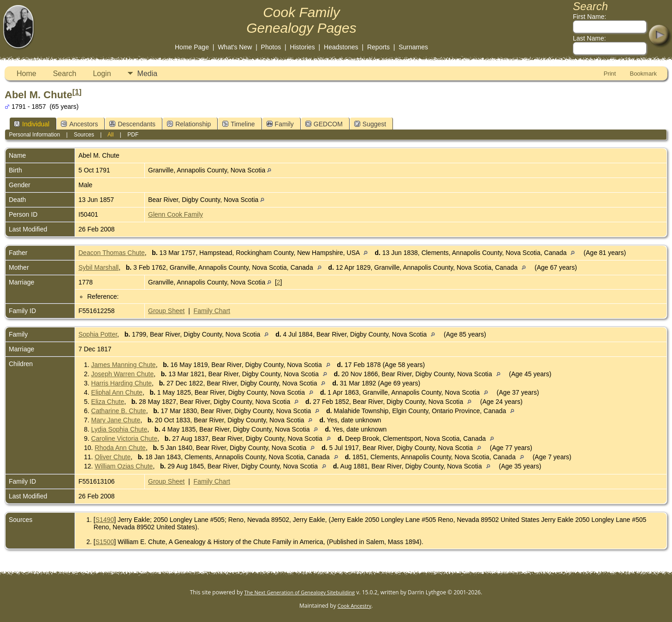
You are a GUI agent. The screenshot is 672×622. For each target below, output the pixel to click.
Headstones (341, 47)
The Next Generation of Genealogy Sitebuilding (300, 592)
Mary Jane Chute (116, 420)
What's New (235, 47)
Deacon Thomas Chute (112, 253)
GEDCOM (324, 124)
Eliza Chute (108, 402)
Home (27, 74)
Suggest (370, 124)
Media (148, 74)
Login (102, 74)
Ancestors (79, 124)
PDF (133, 135)
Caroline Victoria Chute (125, 438)
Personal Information (34, 135)
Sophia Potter (98, 334)
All (110, 135)
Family (280, 124)
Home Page (192, 47)
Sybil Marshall (98, 267)
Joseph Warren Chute (123, 374)
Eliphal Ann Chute (117, 392)
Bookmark (643, 74)
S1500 (105, 542)
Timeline (238, 124)
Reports (378, 47)
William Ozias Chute (124, 466)
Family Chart (212, 311)
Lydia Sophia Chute (119, 429)
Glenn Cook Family (175, 214)
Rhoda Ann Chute (120, 448)
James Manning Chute (124, 365)
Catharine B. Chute (119, 411)
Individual (32, 124)
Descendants (132, 124)
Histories (302, 47)
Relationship (189, 124)
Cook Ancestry (354, 606)
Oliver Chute (113, 457)
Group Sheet (166, 311)
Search (65, 74)
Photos (271, 47)
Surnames (413, 47)
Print (610, 74)
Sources (84, 135)
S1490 (105, 520)
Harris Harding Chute (122, 383)
